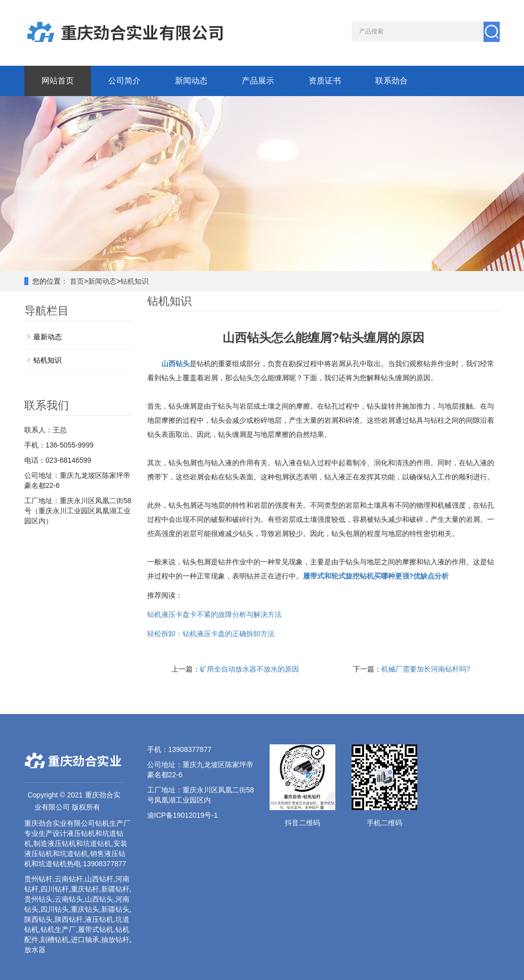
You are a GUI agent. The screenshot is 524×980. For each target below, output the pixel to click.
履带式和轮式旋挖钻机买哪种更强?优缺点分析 (376, 576)
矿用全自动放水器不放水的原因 (249, 669)
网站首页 (58, 81)
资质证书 (325, 81)
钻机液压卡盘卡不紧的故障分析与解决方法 (214, 614)
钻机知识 (135, 281)
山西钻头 (176, 364)
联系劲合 (391, 81)
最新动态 (48, 337)
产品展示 (258, 81)
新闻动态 (191, 81)
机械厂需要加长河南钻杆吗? (426, 669)
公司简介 (124, 81)
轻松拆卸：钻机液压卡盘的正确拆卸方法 (211, 634)
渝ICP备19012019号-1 (183, 815)
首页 (77, 281)
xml (108, 807)
